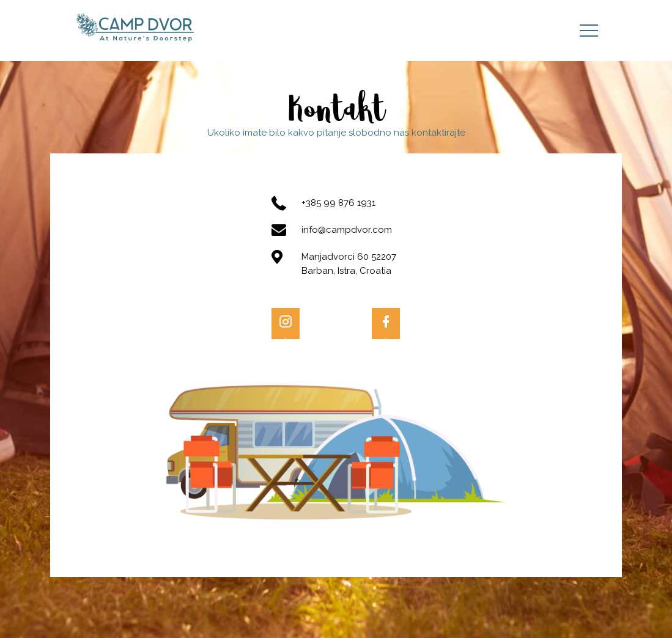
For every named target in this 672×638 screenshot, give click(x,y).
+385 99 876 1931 (338, 203)
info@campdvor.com (347, 230)
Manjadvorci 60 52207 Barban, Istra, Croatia (349, 264)
